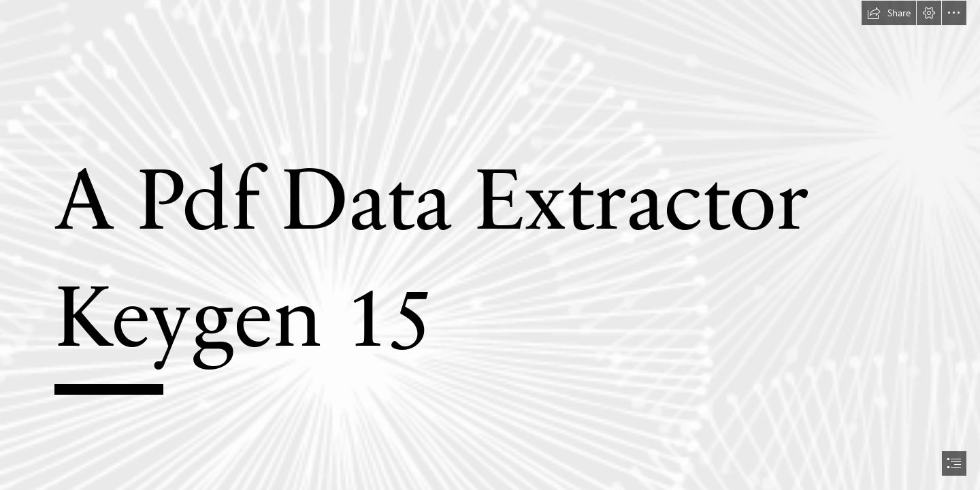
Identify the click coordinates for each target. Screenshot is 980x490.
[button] (889, 13)
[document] (490, 245)
